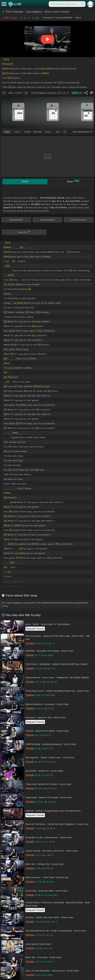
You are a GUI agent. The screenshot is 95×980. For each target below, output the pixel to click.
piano (17, 132)
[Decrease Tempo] (4, 93)
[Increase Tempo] (26, 93)
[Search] (82, 4)
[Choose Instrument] (65, 132)
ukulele (27, 132)
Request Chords (35, 629)
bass (58, 132)
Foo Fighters (34, 12)
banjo (48, 132)
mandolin (38, 132)
